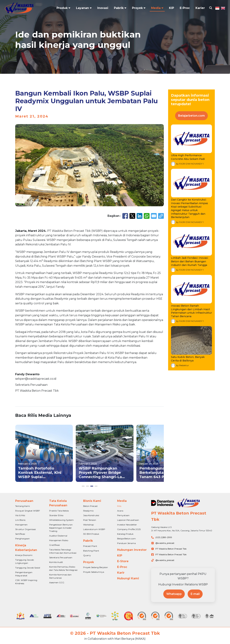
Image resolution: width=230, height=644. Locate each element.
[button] (83, 486)
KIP (172, 8)
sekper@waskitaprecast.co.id (36, 379)
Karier (200, 8)
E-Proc (185, 8)
